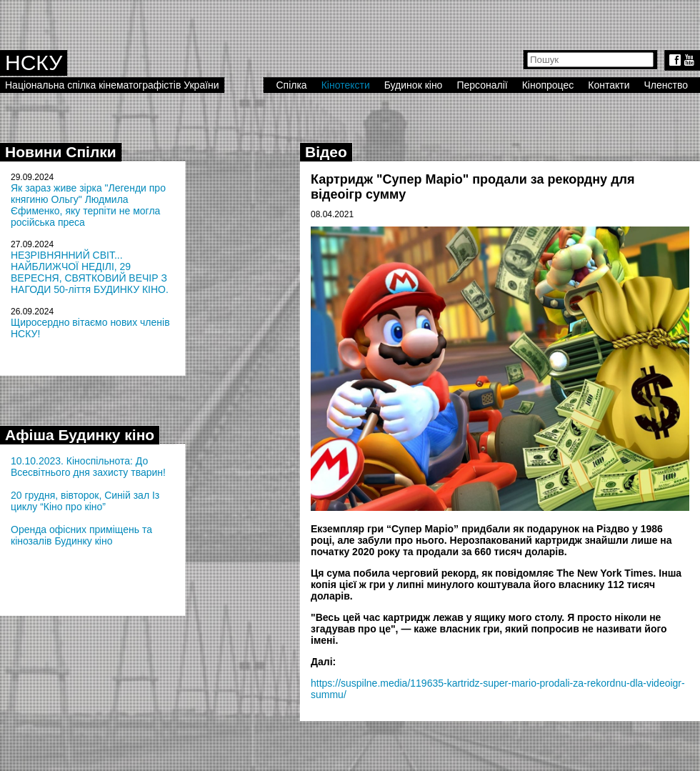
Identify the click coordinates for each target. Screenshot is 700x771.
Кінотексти (346, 85)
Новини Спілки (61, 152)
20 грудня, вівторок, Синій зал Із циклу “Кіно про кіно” (85, 501)
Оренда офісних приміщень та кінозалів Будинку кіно (81, 535)
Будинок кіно (414, 85)
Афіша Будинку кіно (80, 435)
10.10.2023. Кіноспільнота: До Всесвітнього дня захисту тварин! (88, 467)
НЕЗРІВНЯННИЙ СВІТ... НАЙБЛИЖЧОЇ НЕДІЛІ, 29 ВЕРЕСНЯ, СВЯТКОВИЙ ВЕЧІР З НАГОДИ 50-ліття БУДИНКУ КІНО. (90, 272)
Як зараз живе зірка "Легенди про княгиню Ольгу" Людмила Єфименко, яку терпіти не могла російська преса (88, 205)
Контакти (609, 85)
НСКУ (34, 63)
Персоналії (482, 85)
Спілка (291, 85)
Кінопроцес (548, 85)
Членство (666, 85)
